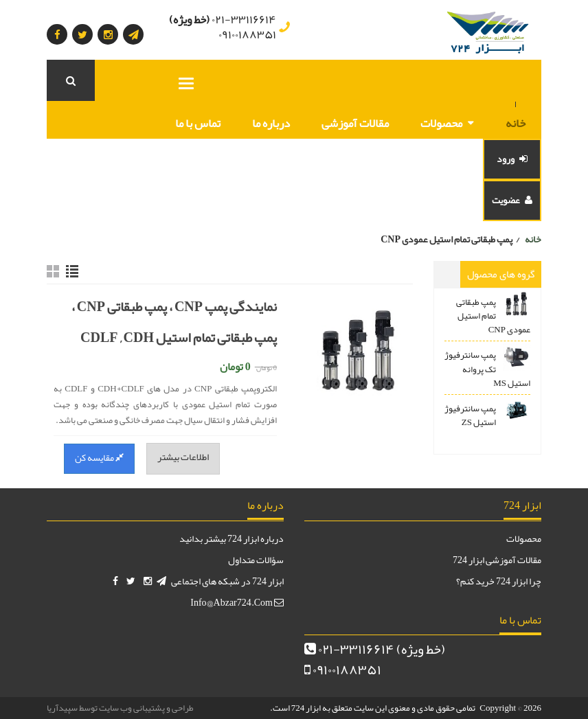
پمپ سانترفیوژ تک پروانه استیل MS (487, 369)
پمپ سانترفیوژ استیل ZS (470, 415)
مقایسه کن (99, 457)
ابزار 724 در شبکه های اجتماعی (227, 581)
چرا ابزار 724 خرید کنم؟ (499, 581)
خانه (516, 123)
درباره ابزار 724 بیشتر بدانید (231, 538)
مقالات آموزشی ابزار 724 (497, 560)
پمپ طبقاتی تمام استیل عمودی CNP (493, 316)
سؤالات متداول (256, 560)
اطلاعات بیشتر (183, 457)
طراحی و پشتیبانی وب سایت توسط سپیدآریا (120, 708)
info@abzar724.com (237, 602)
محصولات (441, 123)
